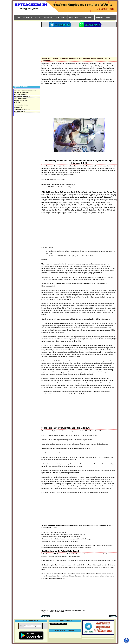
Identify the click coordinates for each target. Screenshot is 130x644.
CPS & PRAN (18, 107)
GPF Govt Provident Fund (22, 92)
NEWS (62, 612)
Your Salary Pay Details (21, 105)
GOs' (36, 17)
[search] (33, 626)
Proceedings (47, 17)
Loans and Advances (20, 94)
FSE (51, 612)
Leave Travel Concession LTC (23, 96)
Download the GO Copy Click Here (53, 578)
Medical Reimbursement (21, 103)
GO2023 (56, 612)
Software (99, 17)
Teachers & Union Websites (22, 109)
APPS (108, 17)
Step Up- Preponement (21, 101)
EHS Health (73, 17)
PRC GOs (27, 17)
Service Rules (87, 17)
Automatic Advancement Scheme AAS (25, 90)
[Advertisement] (79, 42)
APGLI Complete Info (20, 99)
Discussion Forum (20, 111)
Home (18, 17)
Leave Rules (61, 17)
